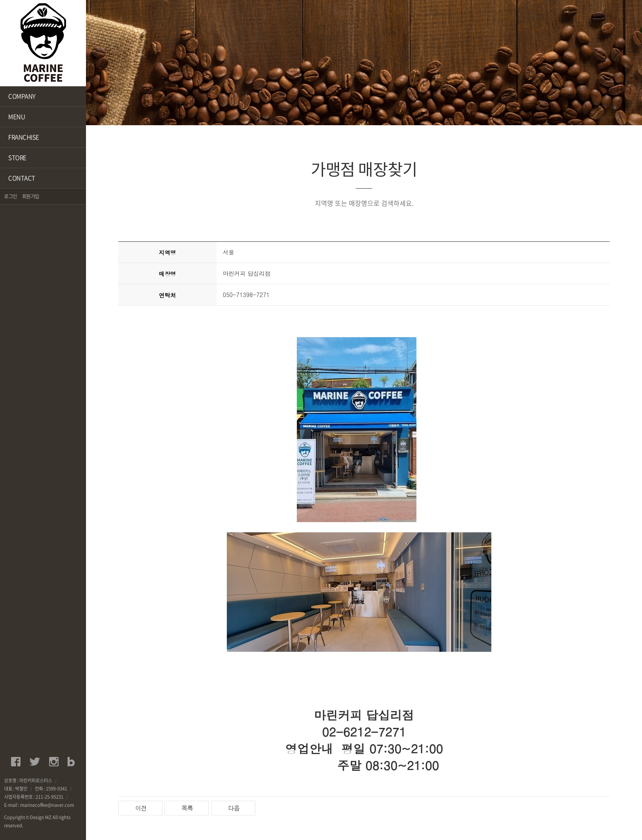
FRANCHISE (24, 137)
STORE (17, 158)
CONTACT (22, 178)
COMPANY (22, 96)
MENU (17, 117)
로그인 (11, 196)
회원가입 (31, 196)
